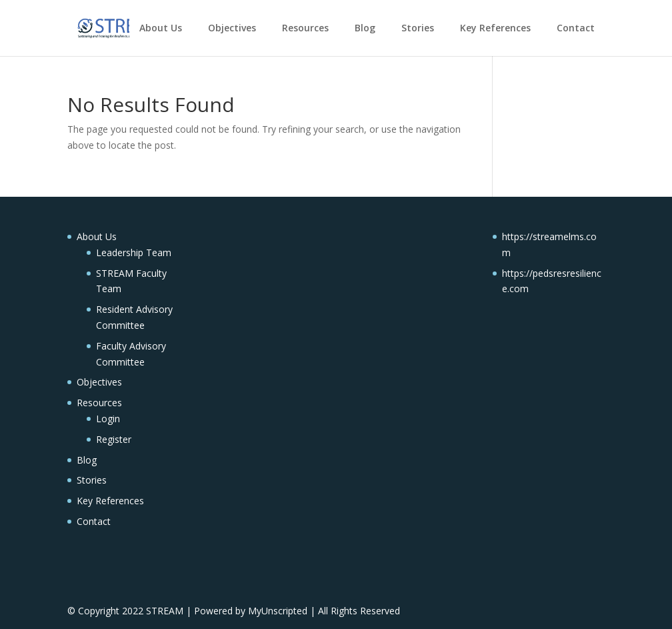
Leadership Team (134, 252)
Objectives (232, 28)
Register (114, 439)
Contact (576, 28)
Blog (365, 28)
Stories (418, 28)
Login (108, 419)
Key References (495, 28)
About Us (161, 28)
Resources (305, 28)
